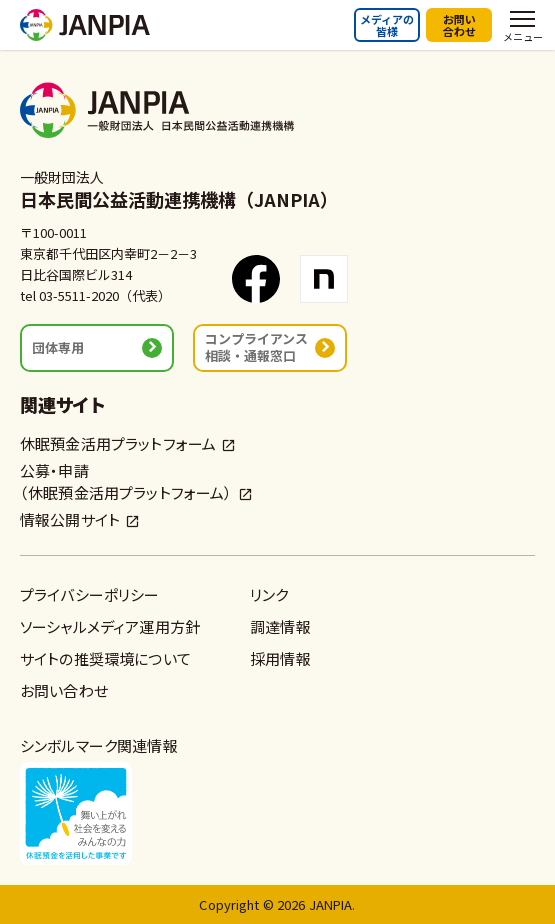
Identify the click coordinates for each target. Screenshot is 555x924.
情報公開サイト (70, 519)
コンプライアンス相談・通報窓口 (256, 346)
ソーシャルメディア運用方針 (110, 626)
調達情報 (280, 626)
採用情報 (280, 658)
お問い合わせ (459, 25)
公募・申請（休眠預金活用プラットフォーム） (126, 481)
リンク (269, 594)
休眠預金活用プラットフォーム (118, 443)
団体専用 (58, 347)
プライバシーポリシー (90, 594)
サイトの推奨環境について (105, 658)
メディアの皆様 (387, 25)
